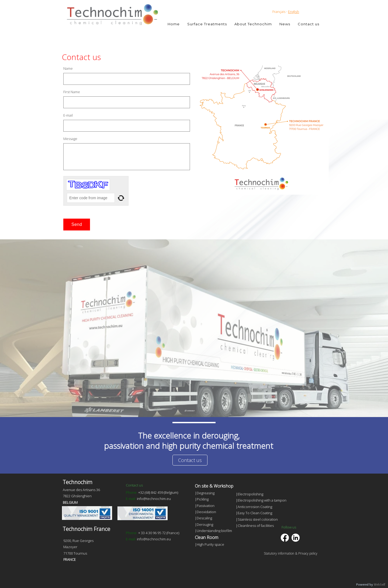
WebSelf (380, 585)
